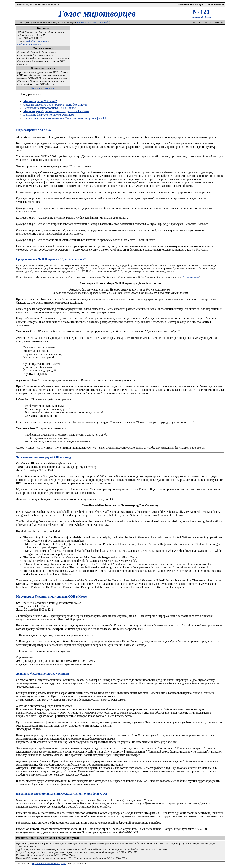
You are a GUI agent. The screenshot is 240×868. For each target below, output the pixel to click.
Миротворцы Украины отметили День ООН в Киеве (56, 111)
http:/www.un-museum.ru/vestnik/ (93, 22)
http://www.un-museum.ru (29, 44)
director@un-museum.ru (36, 41)
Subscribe (36, 88)
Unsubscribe (49, 88)
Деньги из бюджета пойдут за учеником (49, 115)
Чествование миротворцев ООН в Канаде (50, 108)
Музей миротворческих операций (49, 863)
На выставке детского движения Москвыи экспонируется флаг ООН (67, 118)
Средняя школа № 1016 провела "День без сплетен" (56, 105)
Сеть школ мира (191, 277)
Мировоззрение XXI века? (40, 101)
